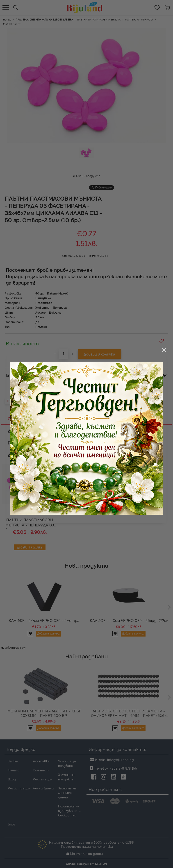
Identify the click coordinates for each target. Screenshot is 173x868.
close (164, 330)
